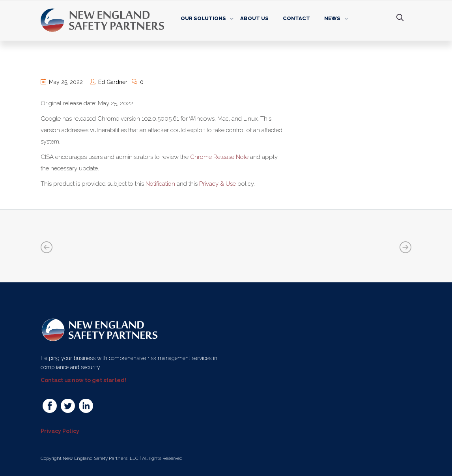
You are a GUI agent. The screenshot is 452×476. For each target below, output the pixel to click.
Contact (296, 18)
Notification (160, 184)
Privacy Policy (60, 431)
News (332, 18)
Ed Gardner (113, 82)
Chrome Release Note (219, 157)
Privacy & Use (218, 184)
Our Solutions (203, 18)
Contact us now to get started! (83, 380)
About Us (254, 18)
